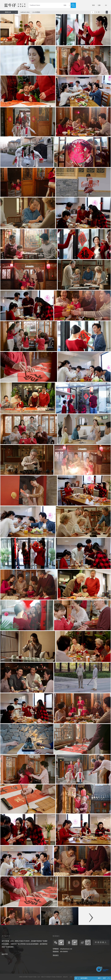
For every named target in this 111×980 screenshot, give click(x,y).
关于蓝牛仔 (6, 936)
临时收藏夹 (84, 978)
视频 (65, 5)
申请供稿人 (101, 942)
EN (106, 5)
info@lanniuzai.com (66, 949)
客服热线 (56, 952)
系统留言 (56, 955)
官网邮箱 (56, 949)
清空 (104, 978)
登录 (93, 5)
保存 (99, 978)
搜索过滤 (8, 12)
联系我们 (56, 936)
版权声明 (5, 954)
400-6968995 (64, 952)
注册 (99, 5)
